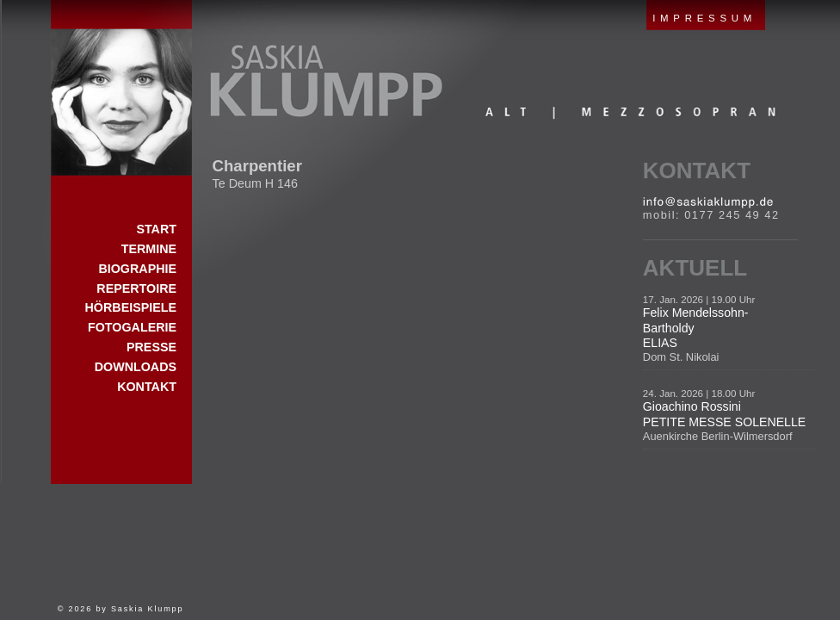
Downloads (136, 367)
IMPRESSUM (704, 18)
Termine (149, 249)
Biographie (137, 269)
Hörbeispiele (131, 307)
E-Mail (708, 202)
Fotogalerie (132, 327)
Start (121, 88)
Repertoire (136, 288)
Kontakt (697, 170)
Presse (151, 347)
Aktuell (695, 268)
